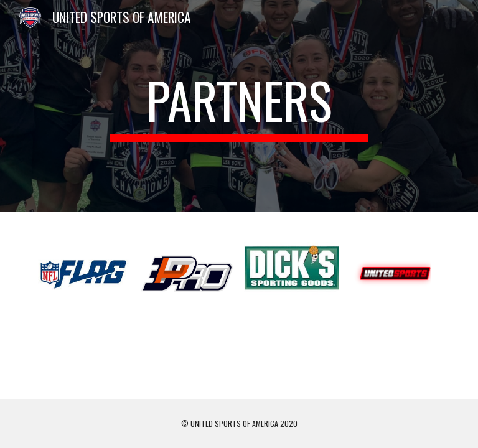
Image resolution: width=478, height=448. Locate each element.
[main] (239, 106)
